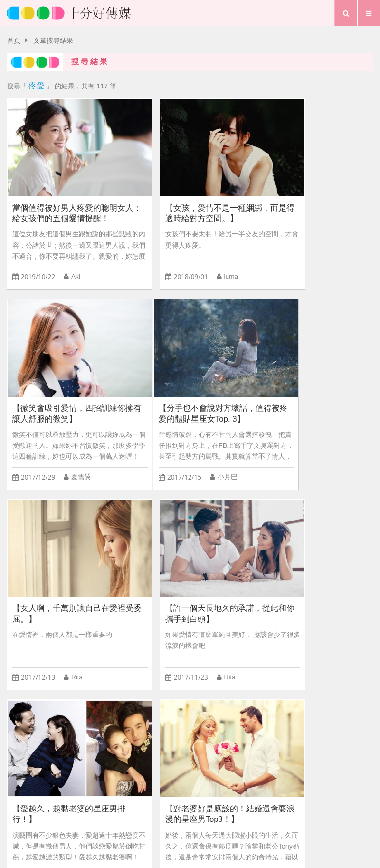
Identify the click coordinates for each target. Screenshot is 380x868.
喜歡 (333, 748)
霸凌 (220, 727)
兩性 (296, 727)
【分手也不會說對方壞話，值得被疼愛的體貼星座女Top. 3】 (64, 379)
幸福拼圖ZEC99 (175, 727)
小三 (156, 748)
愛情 (138, 818)
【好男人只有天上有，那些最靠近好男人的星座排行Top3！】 (313, 562)
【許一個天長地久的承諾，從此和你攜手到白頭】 (313, 378)
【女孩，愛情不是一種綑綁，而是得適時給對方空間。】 (189, 195)
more (190, 668)
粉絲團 (256, 802)
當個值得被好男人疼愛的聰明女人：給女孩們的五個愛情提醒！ (64, 196)
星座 (46, 727)
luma (202, 259)
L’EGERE (122, 727)
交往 (19, 748)
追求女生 (80, 727)
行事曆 (267, 818)
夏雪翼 (330, 259)
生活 (166, 818)
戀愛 (129, 748)
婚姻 (74, 748)
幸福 (247, 727)
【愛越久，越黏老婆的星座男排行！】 (64, 562)
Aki (75, 259)
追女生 (303, 748)
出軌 (244, 748)
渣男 (19, 727)
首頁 (14, 41)
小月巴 (81, 442)
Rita (201, 442)
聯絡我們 (211, 802)
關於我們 (162, 802)
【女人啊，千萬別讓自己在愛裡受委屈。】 (189, 378)
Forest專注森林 (200, 748)
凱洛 (77, 626)
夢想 (194, 818)
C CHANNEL (337, 727)
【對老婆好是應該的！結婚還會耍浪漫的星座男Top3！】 (189, 562)
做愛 (272, 748)
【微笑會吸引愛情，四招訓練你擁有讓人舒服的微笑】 (313, 195)
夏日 (46, 748)
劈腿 (101, 748)
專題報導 (229, 818)
